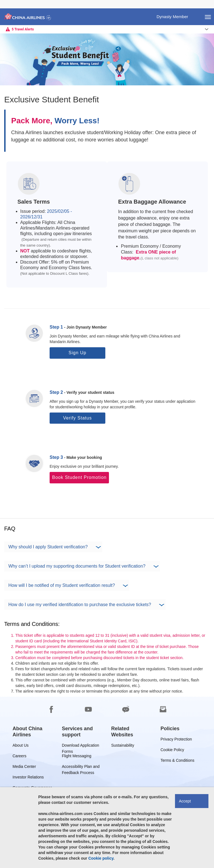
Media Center (24, 767)
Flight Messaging (77, 757)
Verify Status (78, 418)
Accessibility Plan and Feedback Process (81, 767)
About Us (21, 746)
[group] (33, 732)
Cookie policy (101, 858)
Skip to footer (4, 0)
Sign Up (77, 353)
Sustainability (123, 746)
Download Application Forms (81, 746)
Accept (185, 801)
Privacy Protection (176, 740)
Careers (20, 757)
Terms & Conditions (177, 761)
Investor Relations (28, 778)
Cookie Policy (172, 751)
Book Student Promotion (79, 477)
